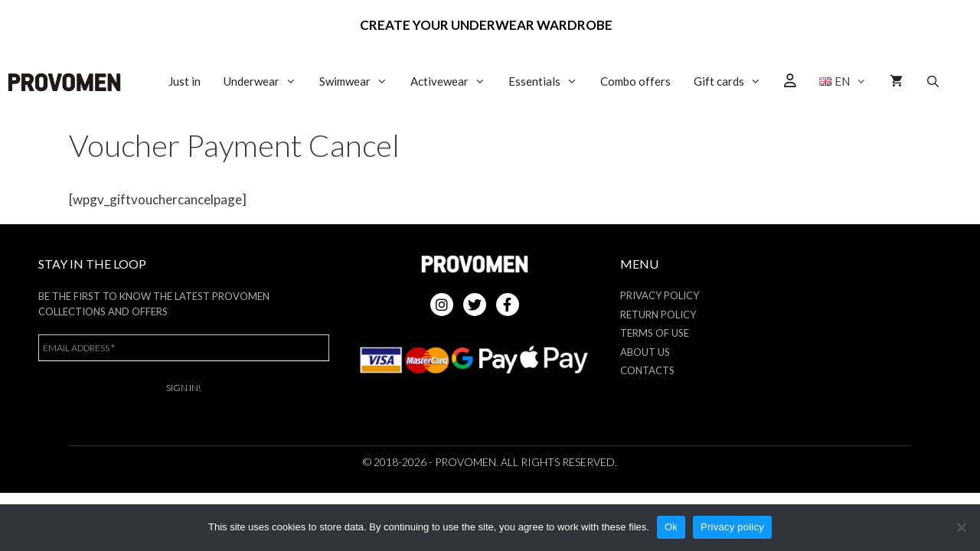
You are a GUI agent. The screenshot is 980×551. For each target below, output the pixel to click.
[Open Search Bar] (933, 81)
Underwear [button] (266, 81)
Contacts (647, 370)
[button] (843, 81)
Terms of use (655, 333)
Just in (185, 81)
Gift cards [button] (733, 81)
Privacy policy (732, 527)
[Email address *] (184, 348)
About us (645, 352)
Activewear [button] (454, 81)
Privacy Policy (660, 295)
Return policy (658, 315)
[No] (961, 527)
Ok (671, 527)
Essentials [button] (549, 81)
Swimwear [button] (359, 81)
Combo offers (635, 81)
